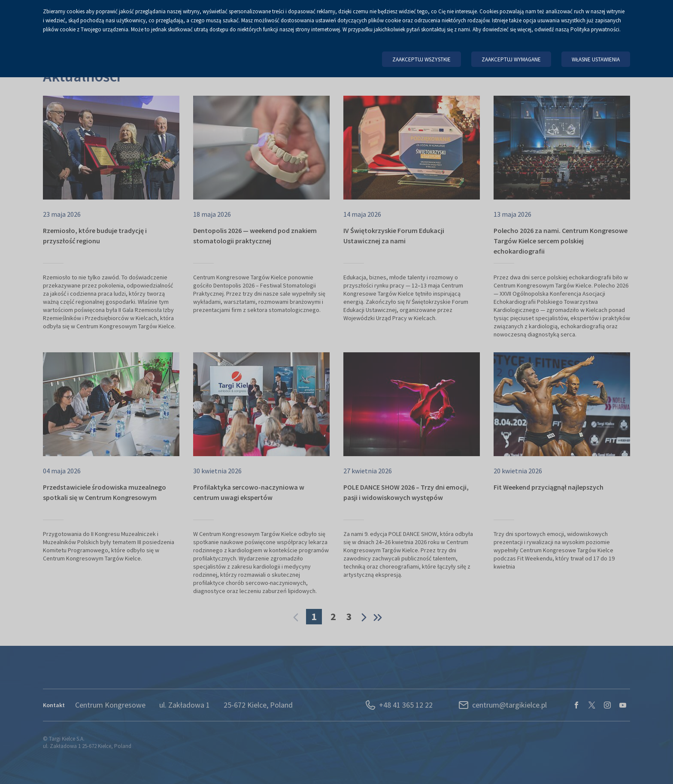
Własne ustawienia (596, 59)
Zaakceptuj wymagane (511, 59)
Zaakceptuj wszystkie (421, 59)
